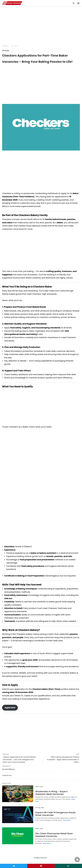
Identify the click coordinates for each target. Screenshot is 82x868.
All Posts (14, 46)
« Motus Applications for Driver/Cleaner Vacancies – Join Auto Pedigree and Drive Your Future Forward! (19, 760)
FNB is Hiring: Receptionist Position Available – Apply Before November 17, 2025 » (63, 760)
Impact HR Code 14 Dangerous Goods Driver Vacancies (55, 814)
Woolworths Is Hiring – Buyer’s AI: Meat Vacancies (51, 793)
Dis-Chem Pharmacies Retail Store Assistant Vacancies (54, 835)
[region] (41, 25)
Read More (67, 820)
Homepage (5, 46)
